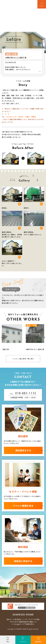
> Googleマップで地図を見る (23, 625)
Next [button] (44, 338)
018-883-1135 (11, 117)
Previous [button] (2, 338)
